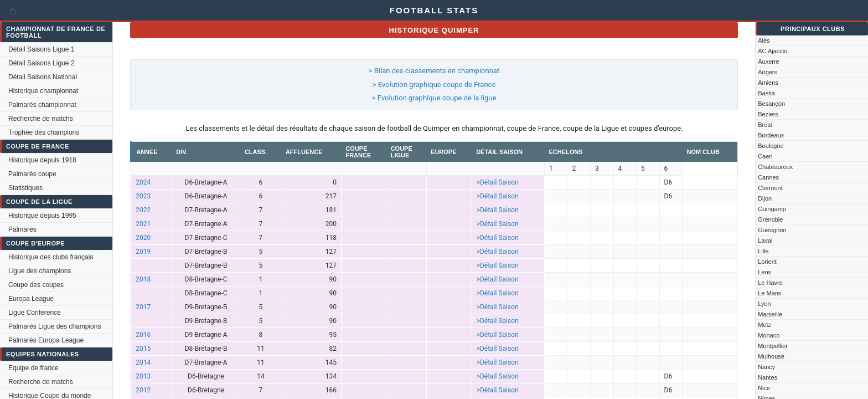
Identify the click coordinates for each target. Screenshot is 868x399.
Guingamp (772, 209)
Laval (765, 241)
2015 (143, 349)
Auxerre (769, 62)
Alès (764, 40)
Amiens (768, 83)
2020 (143, 238)
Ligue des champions (40, 271)
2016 (143, 335)
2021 (143, 224)
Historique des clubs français (51, 257)
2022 (143, 210)
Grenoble (770, 219)
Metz (764, 325)
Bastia (766, 93)
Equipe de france (33, 368)
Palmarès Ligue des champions (55, 326)
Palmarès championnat (42, 105)
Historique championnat (43, 91)
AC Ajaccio (773, 51)
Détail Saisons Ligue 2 (41, 63)
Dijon (765, 198)
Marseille (770, 314)
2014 (143, 362)
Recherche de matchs (41, 119)
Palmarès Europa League (46, 340)
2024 (143, 182)
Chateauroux (775, 167)
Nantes (768, 377)
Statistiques (25, 188)
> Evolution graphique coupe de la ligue (434, 98)
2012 (143, 390)
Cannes (768, 177)
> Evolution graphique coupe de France (434, 85)
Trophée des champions (44, 132)
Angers (768, 72)
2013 (143, 376)
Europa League (31, 299)
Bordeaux (771, 135)
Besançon (771, 104)
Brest (765, 125)
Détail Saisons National (43, 77)
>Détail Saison (498, 182)
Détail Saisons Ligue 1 (41, 49)
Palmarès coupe (32, 174)
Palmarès (22, 229)
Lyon (764, 304)
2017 (143, 307)
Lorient (767, 262)
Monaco (769, 335)
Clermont (770, 188)
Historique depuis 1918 (42, 160)
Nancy (766, 367)
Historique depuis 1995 (42, 216)
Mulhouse (771, 356)
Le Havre (770, 283)
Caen (765, 156)
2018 (143, 279)
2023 (143, 196)
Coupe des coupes (36, 285)
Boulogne (771, 146)
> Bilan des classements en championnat (434, 71)
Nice (764, 388)
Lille (763, 251)
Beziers (768, 114)
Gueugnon (772, 230)
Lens (764, 272)
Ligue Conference (35, 313)
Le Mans (769, 293)
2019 (143, 252)
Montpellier (773, 346)
